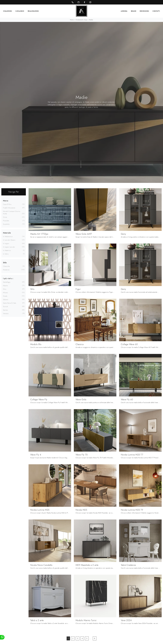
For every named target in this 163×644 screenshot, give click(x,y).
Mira (5, 289)
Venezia (6, 313)
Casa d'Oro (7, 204)
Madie (91, 20)
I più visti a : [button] (8, 278)
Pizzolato (6, 221)
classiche (6, 266)
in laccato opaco (9, 240)
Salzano (6, 300)
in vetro (6, 254)
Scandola (6, 224)
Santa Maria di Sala (10, 303)
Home (72, 20)
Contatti (156, 11)
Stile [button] (5, 263)
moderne (6, 270)
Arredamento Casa (81, 20)
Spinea (5, 310)
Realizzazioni (33, 11)
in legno (6, 243)
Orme (5, 217)
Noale (5, 296)
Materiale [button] (7, 233)
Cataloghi (20, 11)
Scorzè (5, 306)
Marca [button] (6, 201)
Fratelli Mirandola (9, 208)
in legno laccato (9, 247)
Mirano (5, 293)
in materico (7, 250)
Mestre (5, 286)
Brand (134, 11)
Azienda (124, 11)
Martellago (7, 282)
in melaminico (8, 236)
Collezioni (8, 11)
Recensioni (144, 11)
